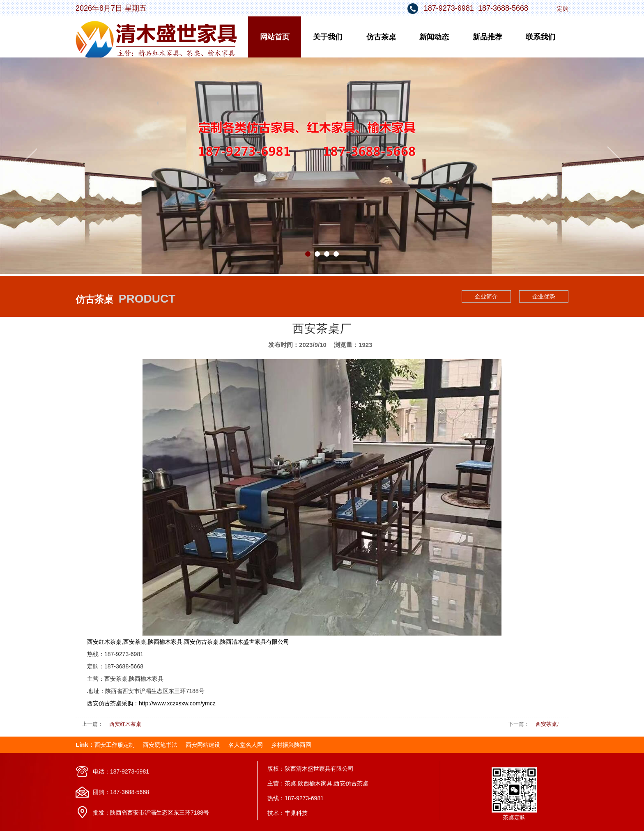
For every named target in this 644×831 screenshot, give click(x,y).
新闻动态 (434, 37)
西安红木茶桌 (125, 724)
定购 (563, 9)
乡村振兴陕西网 (291, 745)
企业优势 (544, 296)
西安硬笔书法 (160, 745)
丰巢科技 (296, 813)
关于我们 (328, 37)
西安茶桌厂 (549, 724)
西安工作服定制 (115, 745)
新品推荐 (488, 37)
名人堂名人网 (246, 745)
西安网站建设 (203, 745)
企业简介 (486, 296)
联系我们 (540, 37)
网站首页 (275, 37)
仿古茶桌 (381, 37)
